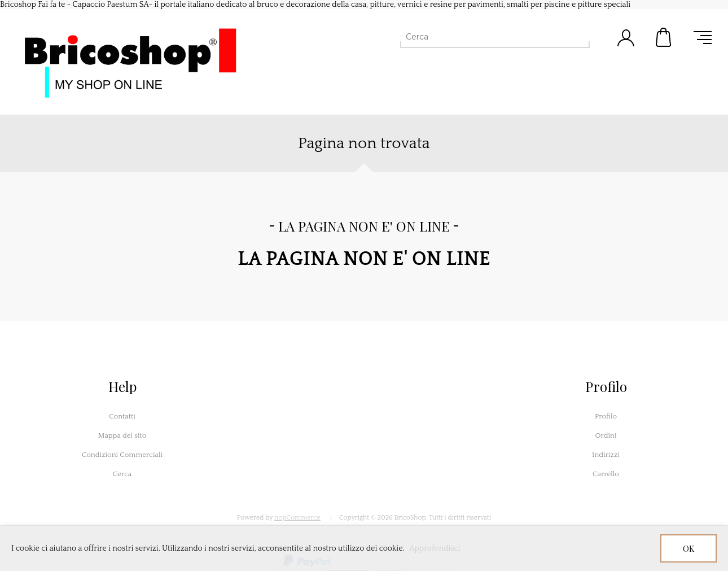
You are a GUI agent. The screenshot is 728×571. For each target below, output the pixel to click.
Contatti (122, 416)
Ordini (606, 435)
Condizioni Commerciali (122, 455)
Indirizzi (606, 455)
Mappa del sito (122, 435)
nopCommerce (297, 518)
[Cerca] (485, 37)
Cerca (122, 474)
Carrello (664, 37)
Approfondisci (435, 548)
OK (688, 549)
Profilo (606, 416)
